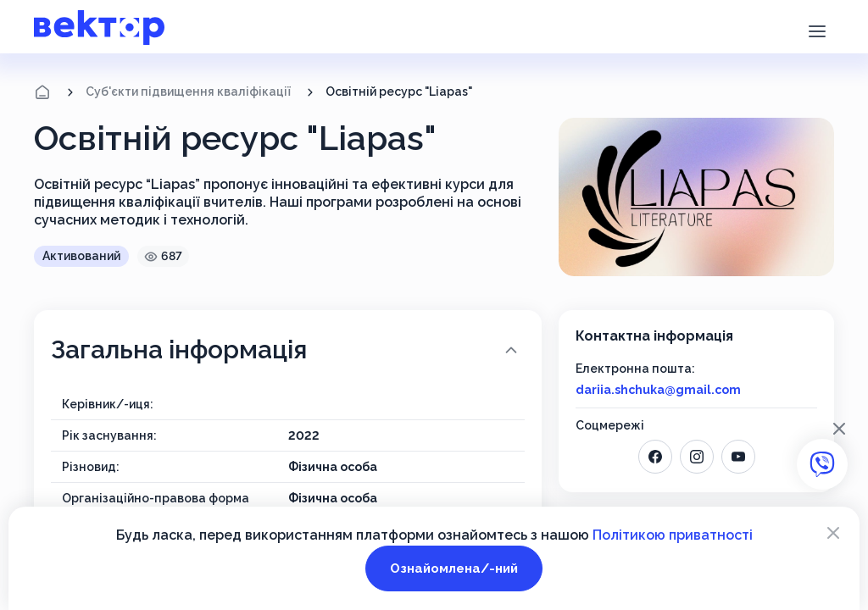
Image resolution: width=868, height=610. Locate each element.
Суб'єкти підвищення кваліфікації (188, 91)
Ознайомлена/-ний (454, 568)
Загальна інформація (286, 349)
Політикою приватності (673, 535)
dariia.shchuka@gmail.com (658, 390)
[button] (817, 30)
